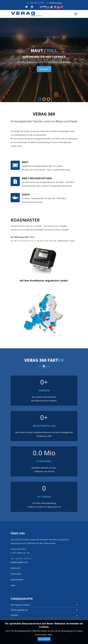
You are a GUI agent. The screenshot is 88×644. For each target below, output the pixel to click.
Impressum (15, 568)
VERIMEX (14, 615)
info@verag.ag (55, 3)
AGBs (13, 585)
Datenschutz (16, 574)
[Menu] (76, 14)
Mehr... (50, 635)
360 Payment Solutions (20, 605)
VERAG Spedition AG (19, 610)
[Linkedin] (32, 7)
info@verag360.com (19, 562)
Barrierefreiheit (17, 580)
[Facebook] (26, 7)
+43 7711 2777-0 (37, 3)
